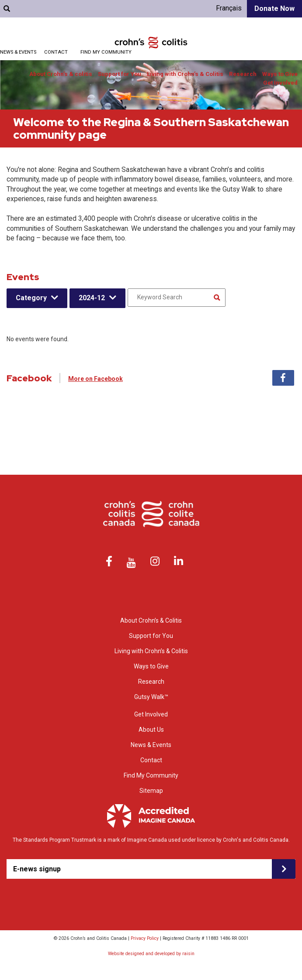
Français (229, 8)
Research (243, 74)
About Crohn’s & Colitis (151, 620)
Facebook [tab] (283, 378)
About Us (151, 730)
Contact (56, 52)
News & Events (151, 745)
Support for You (120, 74)
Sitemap (151, 791)
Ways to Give (280, 74)
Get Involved (280, 83)
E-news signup (37, 869)
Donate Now (274, 9)
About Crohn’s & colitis (61, 74)
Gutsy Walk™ (151, 697)
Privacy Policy (145, 938)
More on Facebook (95, 379)
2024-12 (92, 298)
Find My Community (106, 52)
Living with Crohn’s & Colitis (185, 74)
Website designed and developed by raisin (151, 954)
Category (31, 298)
